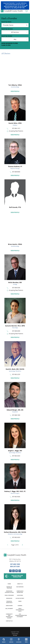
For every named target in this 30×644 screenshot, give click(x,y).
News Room (9, 606)
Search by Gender (7, 36)
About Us (20, 584)
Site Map (15, 636)
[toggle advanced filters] (15, 43)
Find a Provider (9, 595)
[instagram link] (20, 571)
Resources (9, 599)
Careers (20, 606)
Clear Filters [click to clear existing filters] (6, 45)
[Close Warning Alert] (27, 5)
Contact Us (9, 621)
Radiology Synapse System (9, 592)
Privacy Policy (15, 634)
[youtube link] (17, 571)
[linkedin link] (13, 571)
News (20, 602)
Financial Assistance (9, 602)
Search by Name (6, 22)
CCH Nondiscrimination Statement (20, 616)
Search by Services (7, 29)
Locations (20, 595)
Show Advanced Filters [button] (10, 43)
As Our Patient (20, 599)
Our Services (20, 587)
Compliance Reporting (20, 592)
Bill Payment (9, 609)
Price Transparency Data (20, 610)
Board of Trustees (9, 587)
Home (9, 584)
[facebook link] (10, 571)
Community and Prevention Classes (9, 617)
